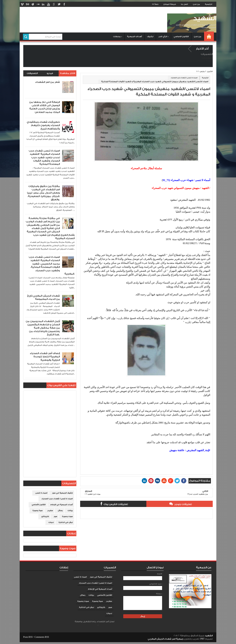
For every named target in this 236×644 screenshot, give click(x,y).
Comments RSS (42, 637)
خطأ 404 (155, 4)
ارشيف (150, 37)
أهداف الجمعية (134, 37)
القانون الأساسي (39, 505)
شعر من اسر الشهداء (48, 82)
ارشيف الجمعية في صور (62, 493)
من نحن (196, 4)
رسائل (60, 511)
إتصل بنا (187, 61)
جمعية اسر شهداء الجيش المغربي (166, 639)
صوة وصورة (38, 511)
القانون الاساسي (181, 37)
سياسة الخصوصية (176, 61)
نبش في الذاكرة (66, 522)
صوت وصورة (67, 517)
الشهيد (205, 18)
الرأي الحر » (163, 37)
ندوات (51, 522)
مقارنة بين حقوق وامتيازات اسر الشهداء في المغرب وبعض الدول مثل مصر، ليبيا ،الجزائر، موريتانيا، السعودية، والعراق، (43, 193)
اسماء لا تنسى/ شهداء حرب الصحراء (184, 78)
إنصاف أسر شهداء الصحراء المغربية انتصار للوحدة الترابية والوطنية (45, 357)
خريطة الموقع (170, 4)
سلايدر (50, 511)
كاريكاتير (45, 517)
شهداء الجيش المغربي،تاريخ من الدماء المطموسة (43, 297)
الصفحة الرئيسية (205, 61)
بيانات (70, 511)
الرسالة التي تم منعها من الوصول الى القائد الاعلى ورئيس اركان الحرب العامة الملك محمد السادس (44, 107)
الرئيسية (209, 4)
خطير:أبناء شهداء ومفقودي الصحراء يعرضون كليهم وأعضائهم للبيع (43, 125)
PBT (203, 639)
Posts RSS (28, 637)
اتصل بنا (184, 4)
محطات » (118, 37)
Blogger (94, 625)
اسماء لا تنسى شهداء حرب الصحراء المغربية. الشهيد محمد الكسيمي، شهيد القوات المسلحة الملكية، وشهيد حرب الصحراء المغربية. (52, 265)
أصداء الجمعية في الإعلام (62, 505)
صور (55, 517)
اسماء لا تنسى (41, 493)
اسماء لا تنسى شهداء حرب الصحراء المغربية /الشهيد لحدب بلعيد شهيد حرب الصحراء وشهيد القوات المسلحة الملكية (44, 157)
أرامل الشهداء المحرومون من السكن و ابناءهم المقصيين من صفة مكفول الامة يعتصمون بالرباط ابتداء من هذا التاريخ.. (43, 328)
